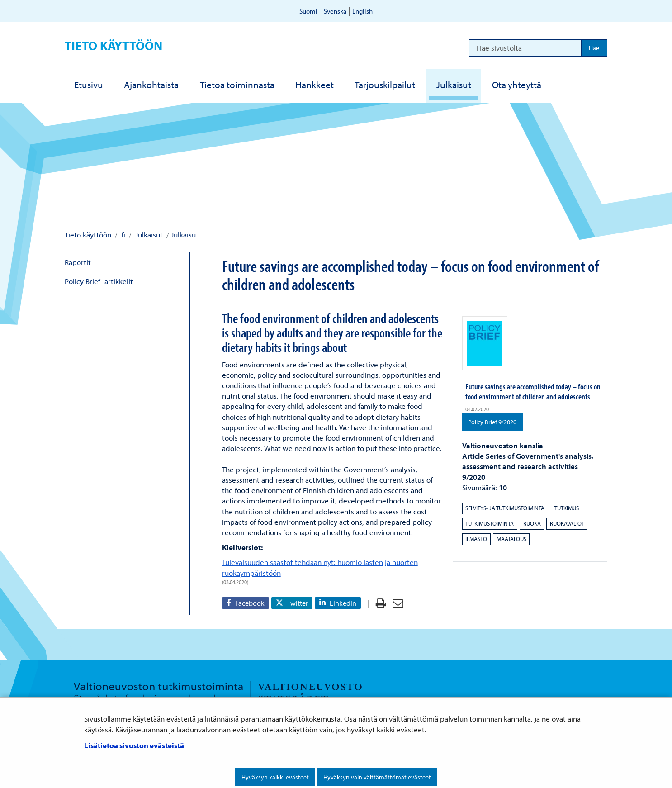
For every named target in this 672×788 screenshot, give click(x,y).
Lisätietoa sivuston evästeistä (134, 745)
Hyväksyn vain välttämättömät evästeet (377, 777)
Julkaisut (148, 235)
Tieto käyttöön (114, 45)
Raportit (78, 262)
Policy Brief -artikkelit (99, 281)
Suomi (308, 11)
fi (122, 235)
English (362, 11)
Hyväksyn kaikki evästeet (275, 777)
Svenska (335, 11)
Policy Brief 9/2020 (495, 422)
